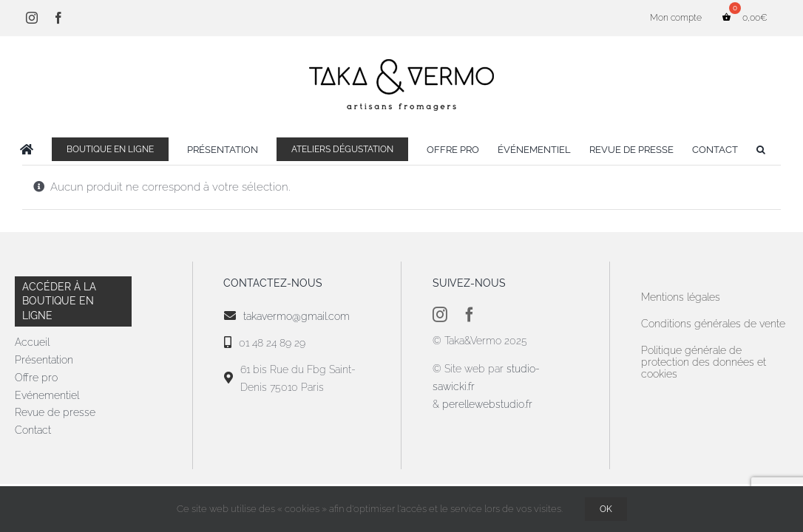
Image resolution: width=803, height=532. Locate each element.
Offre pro (36, 378)
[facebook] (470, 315)
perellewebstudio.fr (487, 404)
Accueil (32, 342)
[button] (785, 149)
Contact (33, 430)
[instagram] (440, 315)
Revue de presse (55, 412)
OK (606, 509)
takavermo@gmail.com (297, 316)
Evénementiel (47, 395)
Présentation (44, 360)
